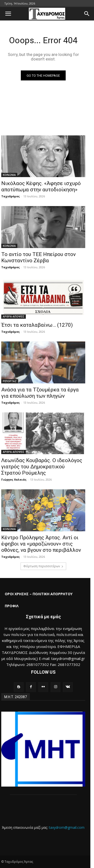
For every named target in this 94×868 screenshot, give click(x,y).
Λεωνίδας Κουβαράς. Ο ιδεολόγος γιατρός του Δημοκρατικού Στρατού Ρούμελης (42, 467)
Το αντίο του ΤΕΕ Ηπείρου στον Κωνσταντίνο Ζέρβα (38, 257)
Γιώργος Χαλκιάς (14, 479)
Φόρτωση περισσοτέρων (43, 566)
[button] (8, 14)
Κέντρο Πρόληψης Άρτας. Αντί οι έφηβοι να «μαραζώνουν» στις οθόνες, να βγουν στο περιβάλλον (41, 544)
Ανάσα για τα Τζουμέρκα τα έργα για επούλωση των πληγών (40, 393)
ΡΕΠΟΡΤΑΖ (10, 381)
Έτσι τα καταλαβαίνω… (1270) (37, 325)
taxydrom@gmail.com (67, 827)
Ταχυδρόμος (11, 196)
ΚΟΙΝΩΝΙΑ (9, 175)
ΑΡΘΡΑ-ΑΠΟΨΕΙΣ (14, 316)
